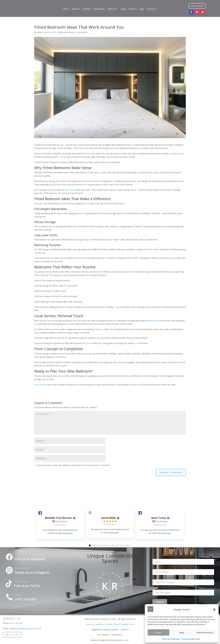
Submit (160, 602)
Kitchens (87, 9)
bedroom (50, 258)
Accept (158, 632)
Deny (182, 632)
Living (123, 9)
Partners (133, 9)
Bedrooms (112, 9)
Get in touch (40, 385)
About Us (76, 9)
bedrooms (86, 154)
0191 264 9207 (26, 599)
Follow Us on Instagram (32, 572)
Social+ (126, 640)
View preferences (205, 632)
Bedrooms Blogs (66, 32)
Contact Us (152, 9)
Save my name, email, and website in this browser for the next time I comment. (74, 465)
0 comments (82, 32)
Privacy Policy (112, 624)
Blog (142, 9)
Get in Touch (197, 6)
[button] (214, 610)
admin (40, 32)
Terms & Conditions (95, 624)
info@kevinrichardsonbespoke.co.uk (25, 628)
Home (66, 9)
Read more (68, 533)
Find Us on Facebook (30, 559)
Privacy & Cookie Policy (171, 639)
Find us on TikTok (27, 586)
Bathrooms (99, 9)
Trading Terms (127, 624)
